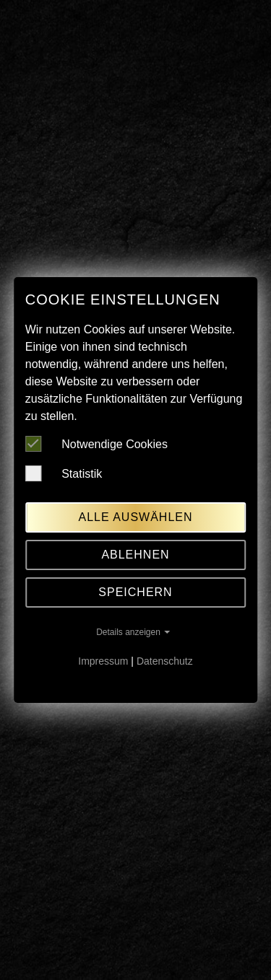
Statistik (64, 473)
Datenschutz (165, 661)
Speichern (135, 592)
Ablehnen (135, 555)
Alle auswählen (135, 517)
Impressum (103, 661)
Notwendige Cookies (96, 444)
